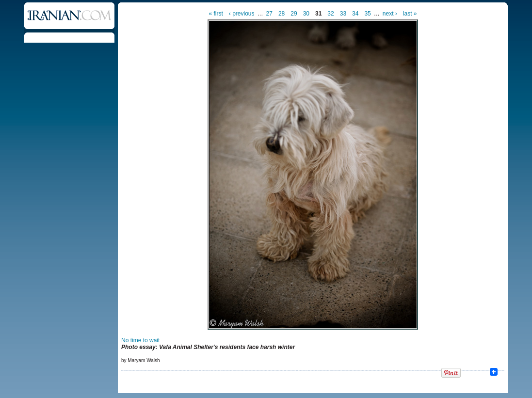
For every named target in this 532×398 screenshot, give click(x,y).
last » (410, 14)
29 (294, 14)
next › (390, 14)
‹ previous (242, 14)
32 (330, 14)
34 (355, 14)
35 (367, 14)
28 (282, 14)
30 (306, 14)
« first (216, 14)
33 (343, 14)
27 (269, 14)
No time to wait (140, 340)
